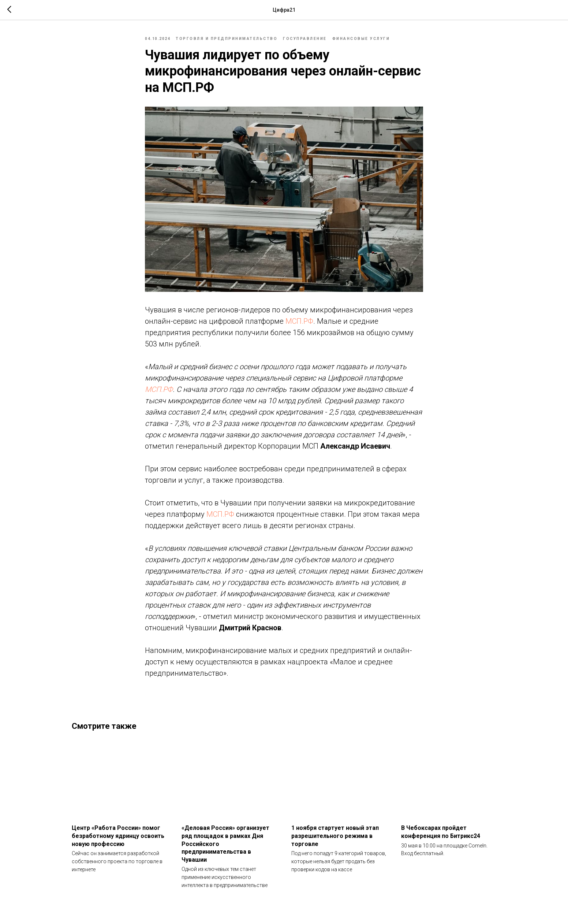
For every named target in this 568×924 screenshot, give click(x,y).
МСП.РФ (299, 321)
